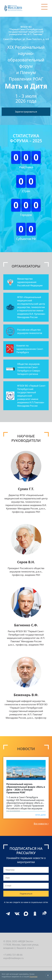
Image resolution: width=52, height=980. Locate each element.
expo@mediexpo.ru (14, 958)
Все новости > (41, 824)
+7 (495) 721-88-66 (13, 955)
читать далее (40, 815)
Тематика (10, 870)
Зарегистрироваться (26, 112)
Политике (33, 977)
